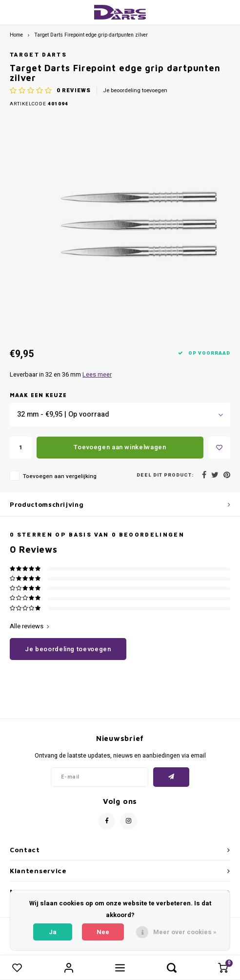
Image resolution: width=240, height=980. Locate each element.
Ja (53, 932)
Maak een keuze (38, 395)
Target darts (38, 55)
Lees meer (97, 375)
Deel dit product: (165, 475)
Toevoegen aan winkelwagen (120, 447)
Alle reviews (30, 626)
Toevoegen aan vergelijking (60, 476)
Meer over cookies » (185, 932)
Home (16, 35)
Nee (103, 932)
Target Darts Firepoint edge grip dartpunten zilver (91, 35)
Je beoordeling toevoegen (135, 91)
